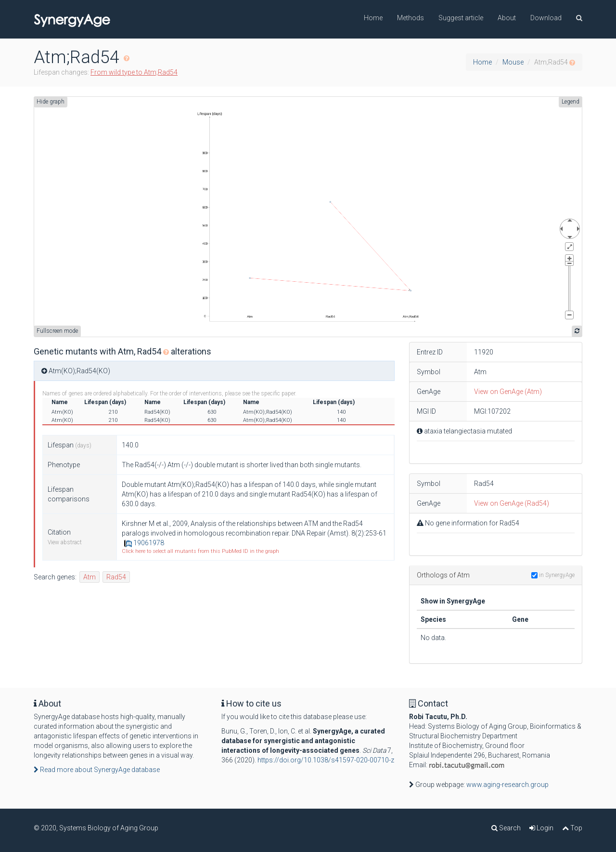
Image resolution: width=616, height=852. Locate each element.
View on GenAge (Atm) (508, 392)
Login (541, 828)
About (507, 18)
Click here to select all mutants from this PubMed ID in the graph (200, 551)
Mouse (513, 62)
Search (506, 828)
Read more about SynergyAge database (97, 770)
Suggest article (461, 18)
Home (373, 18)
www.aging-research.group (507, 785)
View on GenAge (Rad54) (512, 503)
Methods (411, 18)
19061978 (144, 543)
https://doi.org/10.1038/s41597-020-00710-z (326, 760)
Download (546, 18)
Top (572, 828)
